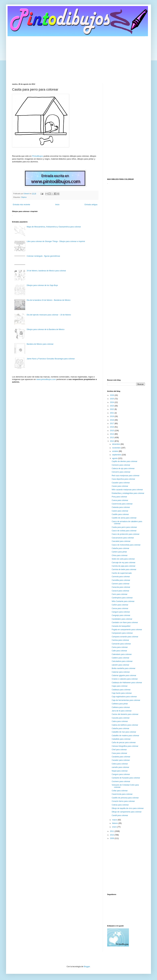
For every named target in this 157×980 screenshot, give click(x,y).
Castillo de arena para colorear (124, 518)
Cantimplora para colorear (122, 598)
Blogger (87, 967)
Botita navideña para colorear (124, 668)
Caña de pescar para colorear (124, 743)
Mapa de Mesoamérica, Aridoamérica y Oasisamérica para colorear (54, 227)
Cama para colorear (120, 647)
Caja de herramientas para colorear (126, 700)
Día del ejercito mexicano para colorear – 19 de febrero (49, 315)
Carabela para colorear (121, 757)
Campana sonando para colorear (125, 637)
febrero (115, 823)
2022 (112, 409)
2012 (112, 441)
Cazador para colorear (121, 483)
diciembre (116, 444)
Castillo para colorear (120, 514)
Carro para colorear (120, 594)
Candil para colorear (120, 815)
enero (115, 827)
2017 (112, 423)
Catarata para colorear (121, 507)
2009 (112, 838)
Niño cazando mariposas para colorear (127, 490)
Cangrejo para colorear (121, 615)
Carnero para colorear (121, 584)
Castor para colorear (120, 511)
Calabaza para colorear (121, 690)
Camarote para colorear (121, 644)
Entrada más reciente (21, 205)
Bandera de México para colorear (40, 344)
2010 (112, 835)
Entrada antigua (91, 205)
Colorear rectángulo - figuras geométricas (43, 256)
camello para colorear (120, 767)
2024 (112, 402)
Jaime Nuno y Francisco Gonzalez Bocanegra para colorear (51, 359)
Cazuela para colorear (121, 718)
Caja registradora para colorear (124, 697)
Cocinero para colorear (121, 781)
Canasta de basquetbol (121, 626)
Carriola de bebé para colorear (124, 569)
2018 (112, 420)
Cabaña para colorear (120, 548)
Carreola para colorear (121, 577)
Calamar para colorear (121, 672)
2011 (112, 831)
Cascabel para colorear (121, 541)
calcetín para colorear (120, 665)
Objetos (24, 197)
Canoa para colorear (120, 608)
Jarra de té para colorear (122, 711)
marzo (115, 820)
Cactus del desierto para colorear (125, 714)
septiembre (117, 455)
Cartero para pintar (119, 552)
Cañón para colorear (120, 605)
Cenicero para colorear (121, 465)
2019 (112, 416)
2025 (112, 399)
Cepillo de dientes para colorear (124, 461)
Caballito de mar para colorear (124, 732)
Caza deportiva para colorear (123, 479)
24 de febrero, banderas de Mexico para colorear (46, 271)
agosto (115, 458)
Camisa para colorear (120, 640)
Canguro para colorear (121, 612)
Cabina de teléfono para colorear (125, 725)
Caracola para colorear (121, 587)
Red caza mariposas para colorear (126, 476)
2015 (112, 431)
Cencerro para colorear (121, 472)
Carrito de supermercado (122, 573)
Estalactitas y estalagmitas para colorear (128, 493)
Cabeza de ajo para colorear (123, 468)
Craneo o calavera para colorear (125, 679)
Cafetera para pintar (120, 704)
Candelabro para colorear (122, 619)
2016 (112, 427)
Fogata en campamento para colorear (127, 630)
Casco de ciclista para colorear (124, 531)
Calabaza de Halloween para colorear (127, 683)
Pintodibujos (38, 156)
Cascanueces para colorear (123, 538)
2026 (112, 395)
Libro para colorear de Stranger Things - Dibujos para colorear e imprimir (56, 241)
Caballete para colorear (121, 739)
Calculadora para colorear (122, 661)
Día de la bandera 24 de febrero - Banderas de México (49, 300)
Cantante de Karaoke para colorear (126, 778)
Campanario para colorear (122, 633)
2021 (112, 413)
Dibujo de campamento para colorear (127, 812)
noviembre (117, 448)
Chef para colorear (119, 750)
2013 (112, 438)
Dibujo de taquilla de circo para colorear (128, 808)
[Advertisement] (78, 58)
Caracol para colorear (120, 591)
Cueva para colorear (120, 500)
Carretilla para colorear (121, 580)
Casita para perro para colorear (124, 527)
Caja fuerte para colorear (122, 693)
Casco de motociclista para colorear (126, 545)
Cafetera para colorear (121, 707)
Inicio (57, 205)
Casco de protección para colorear (126, 534)
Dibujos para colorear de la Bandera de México (46, 329)
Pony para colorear (119, 497)
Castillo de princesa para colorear (125, 798)
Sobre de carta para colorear (123, 559)
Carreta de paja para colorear (124, 566)
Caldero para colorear (120, 658)
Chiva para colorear (120, 555)
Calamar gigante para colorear (124, 675)
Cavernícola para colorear (122, 504)
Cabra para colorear (120, 721)
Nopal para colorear (120, 771)
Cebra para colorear (120, 764)
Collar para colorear (120, 791)
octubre (115, 451)
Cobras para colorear (120, 805)
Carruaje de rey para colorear (124, 563)
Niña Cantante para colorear (123, 601)
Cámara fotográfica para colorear (125, 746)
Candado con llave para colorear (125, 622)
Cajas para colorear (120, 686)
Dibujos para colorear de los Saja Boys (42, 285)
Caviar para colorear (120, 486)
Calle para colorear (119, 651)
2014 (112, 434)
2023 (112, 406)
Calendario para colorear (122, 654)
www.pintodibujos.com (46, 379)
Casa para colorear (119, 753)
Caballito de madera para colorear (125, 736)
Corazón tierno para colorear (123, 801)
